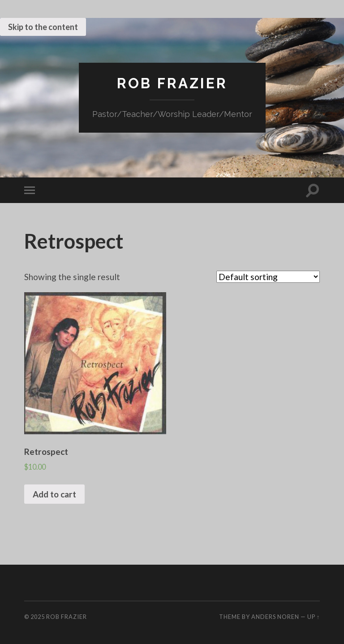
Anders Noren (275, 617)
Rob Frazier (172, 83)
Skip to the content (43, 27)
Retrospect (74, 241)
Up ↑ (314, 617)
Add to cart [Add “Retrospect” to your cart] (54, 494)
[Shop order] (268, 277)
